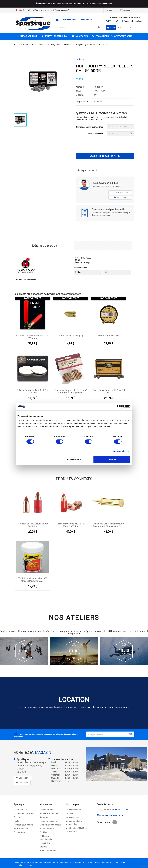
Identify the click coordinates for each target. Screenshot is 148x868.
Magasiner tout (28, 36)
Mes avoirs (71, 813)
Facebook (115, 822)
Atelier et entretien (48, 851)
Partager (90, 171)
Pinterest (96, 171)
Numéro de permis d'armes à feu (90, 127)
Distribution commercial (50, 825)
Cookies (43, 832)
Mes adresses (72, 817)
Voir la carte (24, 778)
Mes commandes (73, 810)
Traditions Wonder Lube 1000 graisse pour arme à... (33, 580)
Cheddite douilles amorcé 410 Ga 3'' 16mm (33, 337)
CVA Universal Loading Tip (71, 335)
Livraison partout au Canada (76, 20)
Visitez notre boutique (133, 21)
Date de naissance (96, 134)
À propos (44, 817)
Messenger (120, 197)
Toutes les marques (55, 36)
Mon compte (72, 804)
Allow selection (74, 459)
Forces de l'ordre (47, 829)
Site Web (24, 783)
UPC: (78, 260)
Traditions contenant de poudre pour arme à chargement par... (109, 525)
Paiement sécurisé (48, 821)
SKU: (77, 258)
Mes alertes (71, 832)
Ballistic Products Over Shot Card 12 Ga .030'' (33, 391)
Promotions (102, 36)
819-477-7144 (114, 21)
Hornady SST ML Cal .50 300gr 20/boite (33, 525)
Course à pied (20, 832)
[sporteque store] (117, 764)
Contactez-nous (47, 810)
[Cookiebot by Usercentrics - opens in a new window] (119, 407)
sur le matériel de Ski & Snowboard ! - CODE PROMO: (74, 4)
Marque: (79, 262)
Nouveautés (81, 36)
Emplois (43, 847)
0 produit (125, 27)
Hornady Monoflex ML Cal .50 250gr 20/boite (71, 525)
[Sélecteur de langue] (110, 10)
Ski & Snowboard (21, 829)
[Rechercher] (79, 27)
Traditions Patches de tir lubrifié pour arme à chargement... (71, 391)
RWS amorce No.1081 (108, 335)
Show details (120, 451)
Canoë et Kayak (21, 810)
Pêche (17, 821)
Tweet (93, 171)
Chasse (17, 817)
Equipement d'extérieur (24, 813)
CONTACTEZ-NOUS (123, 36)
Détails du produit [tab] (45, 246)
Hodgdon (80, 59)
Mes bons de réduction (76, 828)
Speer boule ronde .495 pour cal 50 (109, 391)
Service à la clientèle (49, 813)
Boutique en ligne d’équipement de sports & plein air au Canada (44, 10)
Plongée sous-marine (23, 825)
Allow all (112, 459)
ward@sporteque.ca (114, 815)
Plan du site (45, 843)
